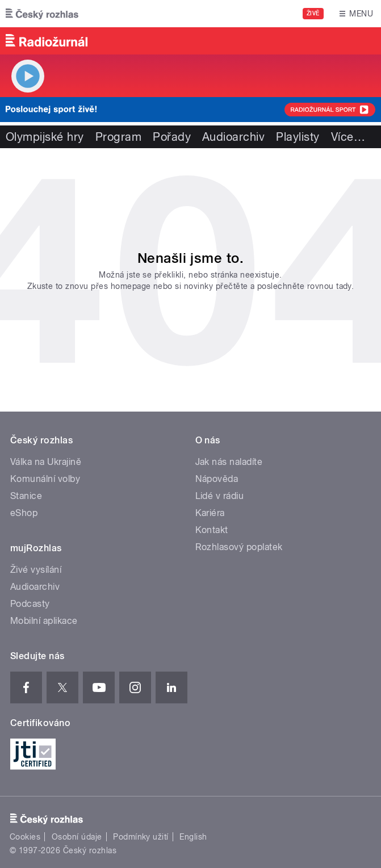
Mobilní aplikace (44, 621)
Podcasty (30, 604)
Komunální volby (45, 479)
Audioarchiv (233, 137)
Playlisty (298, 137)
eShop (24, 513)
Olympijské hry (45, 137)
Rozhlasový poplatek (239, 547)
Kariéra (210, 513)
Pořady (172, 137)
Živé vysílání (36, 570)
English (193, 837)
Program (118, 137)
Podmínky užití (141, 837)
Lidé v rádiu (220, 496)
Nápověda (217, 479)
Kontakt (212, 530)
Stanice (26, 496)
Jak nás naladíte (229, 462)
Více (348, 137)
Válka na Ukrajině (46, 462)
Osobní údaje (77, 837)
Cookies (25, 837)
